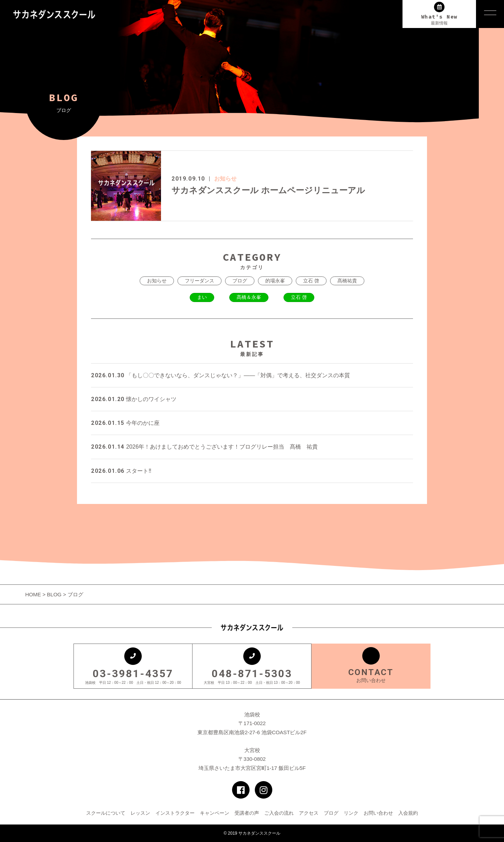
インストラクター (175, 813)
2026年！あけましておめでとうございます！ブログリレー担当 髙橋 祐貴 (204, 447)
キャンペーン (215, 813)
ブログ (240, 281)
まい (202, 297)
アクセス (309, 813)
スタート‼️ (121, 471)
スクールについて (106, 813)
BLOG (54, 594)
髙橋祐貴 (347, 281)
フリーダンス (199, 281)
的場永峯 (275, 281)
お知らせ (225, 179)
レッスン (140, 813)
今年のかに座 (125, 423)
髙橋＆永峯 (249, 297)
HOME (34, 594)
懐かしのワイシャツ (134, 399)
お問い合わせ (378, 813)
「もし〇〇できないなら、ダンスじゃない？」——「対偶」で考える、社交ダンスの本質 (220, 375)
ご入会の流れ (279, 813)
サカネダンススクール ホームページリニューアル (268, 190)
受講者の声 (247, 813)
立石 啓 (311, 281)
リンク (351, 813)
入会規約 (408, 813)
